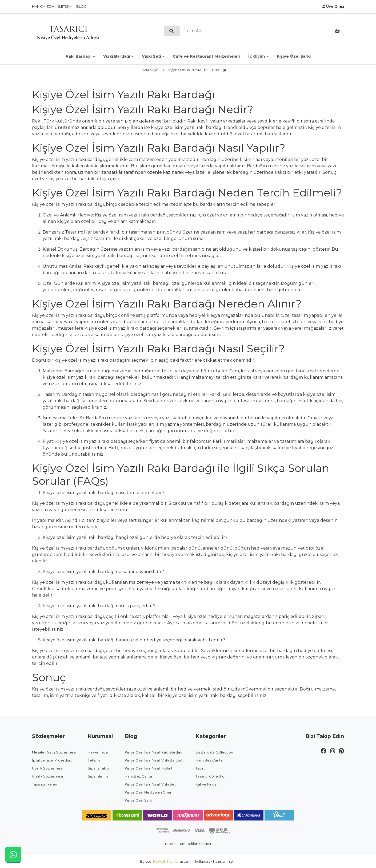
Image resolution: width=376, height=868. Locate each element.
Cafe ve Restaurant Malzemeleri (207, 56)
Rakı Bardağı (79, 56)
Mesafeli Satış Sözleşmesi (54, 752)
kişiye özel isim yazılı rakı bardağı (120, 328)
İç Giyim (257, 56)
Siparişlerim (98, 776)
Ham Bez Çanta (138, 776)
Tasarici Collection (211, 776)
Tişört (200, 768)
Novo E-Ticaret (166, 861)
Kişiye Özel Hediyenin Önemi (150, 792)
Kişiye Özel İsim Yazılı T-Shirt (149, 768)
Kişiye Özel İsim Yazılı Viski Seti (151, 784)
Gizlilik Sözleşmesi (47, 776)
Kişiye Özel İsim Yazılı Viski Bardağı (154, 760)
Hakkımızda (43, 7)
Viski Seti (151, 56)
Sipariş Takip (98, 768)
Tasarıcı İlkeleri (45, 784)
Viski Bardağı (117, 56)
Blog (81, 7)
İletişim (65, 7)
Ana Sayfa (151, 70)
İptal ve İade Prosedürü (52, 760)
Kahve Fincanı (207, 784)
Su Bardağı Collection (214, 752)
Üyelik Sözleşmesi (47, 768)
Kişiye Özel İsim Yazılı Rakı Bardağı (154, 752)
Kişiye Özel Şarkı (294, 56)
